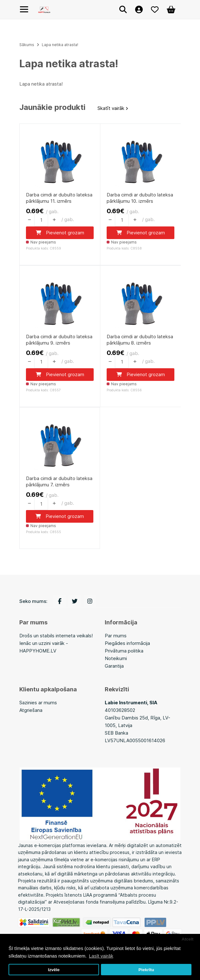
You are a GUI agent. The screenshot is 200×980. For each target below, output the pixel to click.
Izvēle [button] (54, 970)
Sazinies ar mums (38, 703)
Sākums (27, 45)
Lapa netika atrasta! (60, 45)
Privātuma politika (124, 651)
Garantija (114, 666)
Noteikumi (116, 659)
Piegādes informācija (127, 643)
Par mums (116, 636)
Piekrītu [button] (146, 970)
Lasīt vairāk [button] (101, 956)
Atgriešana (31, 710)
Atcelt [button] (188, 939)
